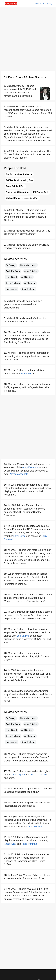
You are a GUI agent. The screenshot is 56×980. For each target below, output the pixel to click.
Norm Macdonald (28, 265)
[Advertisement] (28, 39)
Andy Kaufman (13, 271)
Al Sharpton (30, 283)
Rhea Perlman (28, 289)
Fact (15, 186)
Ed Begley (11, 265)
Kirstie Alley (11, 289)
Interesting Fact (19, 180)
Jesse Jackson (13, 283)
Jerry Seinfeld (31, 271)
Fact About (17, 192)
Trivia (41, 192)
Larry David (11, 277)
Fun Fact (19, 174)
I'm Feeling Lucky (43, 4)
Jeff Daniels (27, 277)
